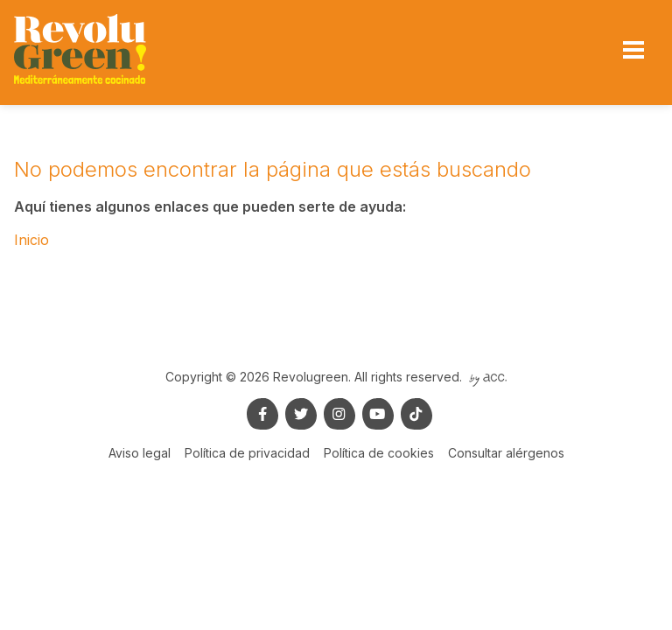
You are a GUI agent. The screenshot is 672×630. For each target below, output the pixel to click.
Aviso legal (140, 453)
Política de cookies (379, 453)
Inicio (31, 240)
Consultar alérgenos (506, 453)
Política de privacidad (247, 453)
